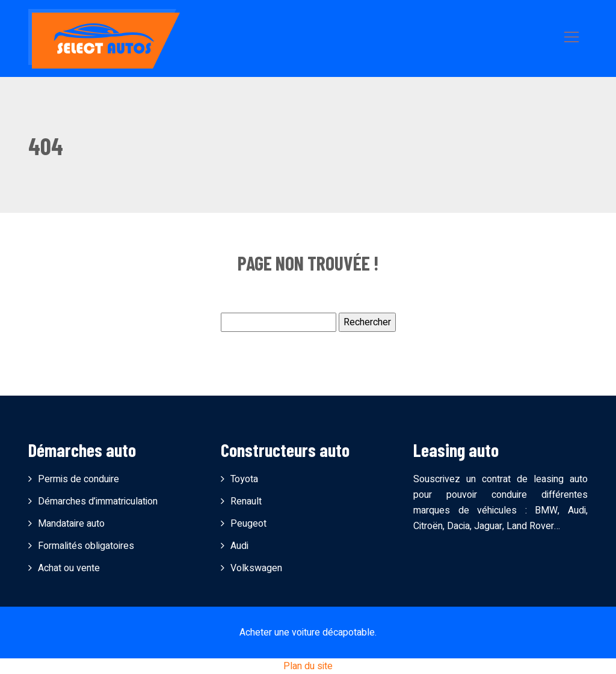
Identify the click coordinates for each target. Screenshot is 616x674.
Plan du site (308, 666)
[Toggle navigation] (571, 38)
